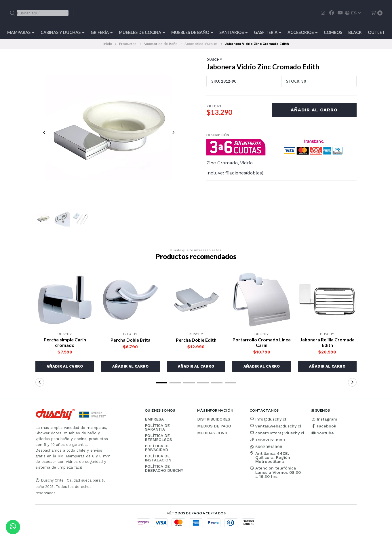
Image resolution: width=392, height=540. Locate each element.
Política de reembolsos (158, 438)
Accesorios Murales (201, 44)
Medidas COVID (213, 433)
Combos (333, 32)
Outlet (376, 32)
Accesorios (303, 32)
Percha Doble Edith (196, 340)
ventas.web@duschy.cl (275, 426)
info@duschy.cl (268, 419)
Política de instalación (158, 458)
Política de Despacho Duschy (164, 469)
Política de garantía (157, 428)
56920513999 (266, 447)
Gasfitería (268, 32)
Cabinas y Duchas (63, 32)
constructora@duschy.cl (277, 433)
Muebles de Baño (192, 32)
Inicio (108, 44)
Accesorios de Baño (161, 44)
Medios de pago (214, 426)
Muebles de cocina (142, 32)
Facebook (324, 426)
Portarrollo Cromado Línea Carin (262, 342)
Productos (128, 44)
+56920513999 (267, 440)
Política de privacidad (157, 448)
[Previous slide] (44, 132)
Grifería (102, 32)
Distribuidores (214, 419)
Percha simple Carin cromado (65, 342)
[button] (65, 366)
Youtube (322, 433)
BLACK (355, 32)
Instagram (324, 419)
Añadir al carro (314, 110)
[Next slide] (173, 132)
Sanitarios (234, 32)
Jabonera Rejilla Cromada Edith (327, 342)
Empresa (154, 419)
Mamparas (21, 32)
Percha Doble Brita (131, 340)
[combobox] (39, 13)
